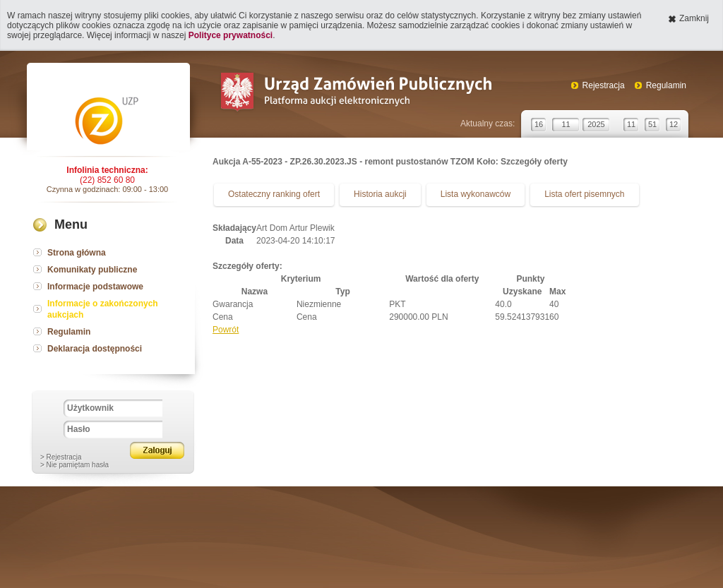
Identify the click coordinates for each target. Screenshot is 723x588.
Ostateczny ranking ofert (274, 194)
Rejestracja (604, 85)
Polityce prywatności (231, 35)
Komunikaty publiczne (92, 270)
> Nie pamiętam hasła (74, 465)
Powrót (226, 330)
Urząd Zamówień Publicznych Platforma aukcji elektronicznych (355, 94)
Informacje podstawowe (95, 287)
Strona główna (77, 253)
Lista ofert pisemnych (584, 194)
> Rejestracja (61, 457)
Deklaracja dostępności (95, 349)
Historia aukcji (380, 194)
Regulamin (666, 85)
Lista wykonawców (476, 194)
